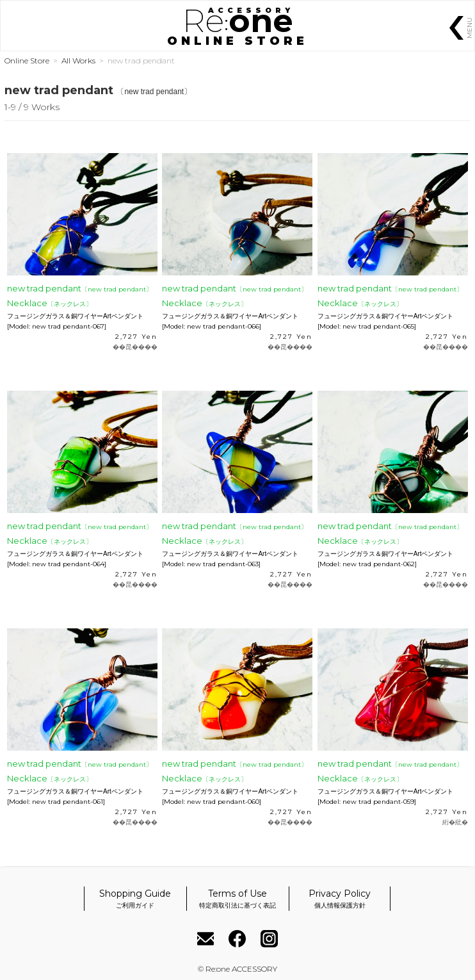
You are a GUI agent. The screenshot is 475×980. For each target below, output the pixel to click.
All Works (78, 61)
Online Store (27, 61)
